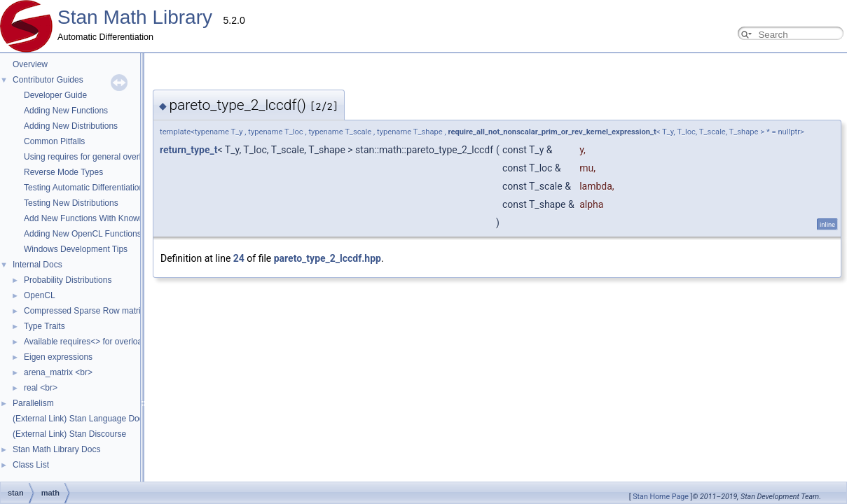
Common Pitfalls (54, 141)
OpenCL (40, 295)
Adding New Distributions (71, 126)
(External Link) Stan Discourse (69, 434)
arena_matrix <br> (58, 372)
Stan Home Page (661, 497)
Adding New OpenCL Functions (83, 234)
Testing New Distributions (71, 203)
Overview (30, 64)
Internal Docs (37, 265)
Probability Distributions (68, 280)
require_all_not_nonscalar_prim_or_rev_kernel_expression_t (412, 132)
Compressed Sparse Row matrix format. (98, 311)
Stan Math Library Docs (56, 449)
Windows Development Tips (76, 249)
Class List (31, 465)
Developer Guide (55, 95)
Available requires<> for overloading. (92, 342)
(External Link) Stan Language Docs (80, 419)
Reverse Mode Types (63, 172)
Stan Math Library (135, 17)
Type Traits (44, 326)
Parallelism (33, 403)
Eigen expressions (58, 357)
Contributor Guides (48, 80)
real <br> (41, 388)
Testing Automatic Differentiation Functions (103, 188)
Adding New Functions (66, 111)
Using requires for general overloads (91, 157)
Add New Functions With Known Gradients (103, 218)
